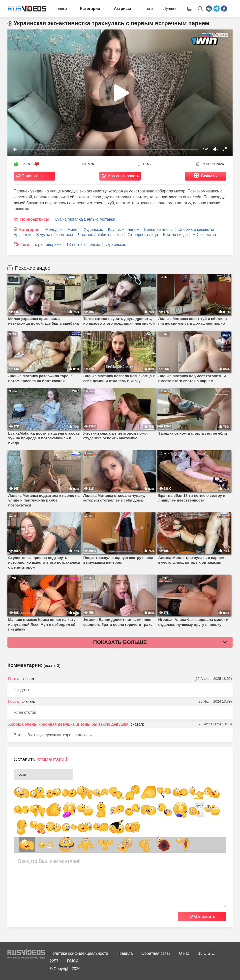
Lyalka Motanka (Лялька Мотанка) (86, 219)
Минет (73, 229)
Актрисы (122, 9)
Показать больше (120, 642)
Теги (149, 9)
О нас (184, 953)
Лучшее (170, 9)
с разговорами (48, 245)
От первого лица (143, 235)
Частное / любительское (100, 235)
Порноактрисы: (35, 219)
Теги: (26, 245)
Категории (90, 9)
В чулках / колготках (55, 235)
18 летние (76, 245)
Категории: (30, 229)
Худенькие (93, 229)
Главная (62, 9)
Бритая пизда (175, 235)
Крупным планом (124, 229)
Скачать (209, 176)
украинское (116, 245)
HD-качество (204, 235)
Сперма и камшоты (196, 229)
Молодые (54, 229)
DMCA (73, 961)
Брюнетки (23, 235)
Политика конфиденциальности (79, 953)
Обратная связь (156, 953)
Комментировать (124, 176)
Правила (125, 953)
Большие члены (159, 229)
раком (95, 245)
